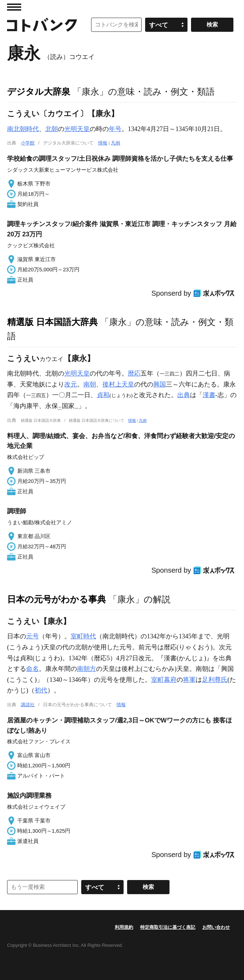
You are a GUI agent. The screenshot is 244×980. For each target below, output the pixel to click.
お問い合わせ (216, 927)
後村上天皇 (118, 384)
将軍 (189, 680)
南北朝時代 (23, 129)
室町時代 (83, 636)
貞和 (103, 395)
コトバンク (42, 25)
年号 (115, 129)
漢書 (209, 395)
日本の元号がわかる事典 (56, 599)
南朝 (90, 384)
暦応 (134, 373)
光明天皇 (77, 129)
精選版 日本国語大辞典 (52, 322)
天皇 (83, 373)
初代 (41, 690)
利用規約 (124, 927)
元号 (32, 636)
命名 (32, 669)
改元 (71, 384)
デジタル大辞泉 (39, 91)
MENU (14, 7)
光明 (71, 373)
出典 (184, 395)
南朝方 (87, 669)
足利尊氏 (215, 680)
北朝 (52, 129)
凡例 (115, 143)
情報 (103, 143)
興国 (160, 384)
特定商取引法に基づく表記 (168, 927)
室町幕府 (164, 680)
